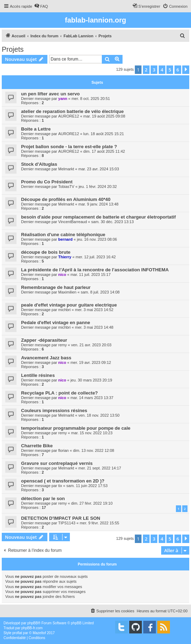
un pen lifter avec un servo (50, 94)
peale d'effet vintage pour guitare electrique (69, 305)
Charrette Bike (37, 446)
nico (62, 274)
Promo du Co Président (47, 182)
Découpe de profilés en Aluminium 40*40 (66, 199)
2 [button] (146, 70)
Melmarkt (66, 169)
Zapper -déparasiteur (44, 340)
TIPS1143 (67, 523)
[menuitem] (41, 6)
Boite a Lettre (36, 129)
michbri (64, 310)
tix (60, 486)
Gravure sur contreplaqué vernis (57, 463)
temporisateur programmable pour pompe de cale (76, 428)
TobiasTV (66, 187)
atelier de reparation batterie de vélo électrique (72, 111)
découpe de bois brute (46, 252)
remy (62, 345)
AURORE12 (69, 116)
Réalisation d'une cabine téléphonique (63, 235)
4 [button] (162, 70)
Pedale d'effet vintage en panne (56, 323)
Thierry (65, 257)
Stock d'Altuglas (39, 164)
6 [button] (178, 70)
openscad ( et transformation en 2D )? (63, 481)
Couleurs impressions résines (54, 411)
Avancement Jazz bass (46, 358)
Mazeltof (39, 633)
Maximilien (67, 292)
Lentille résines (38, 375)
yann (63, 99)
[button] (186, 70)
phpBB (33, 623)
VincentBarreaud (73, 222)
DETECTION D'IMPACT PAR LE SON (61, 518)
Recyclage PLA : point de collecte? (60, 393)
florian (64, 450)
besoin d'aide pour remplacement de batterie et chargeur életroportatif (98, 217)
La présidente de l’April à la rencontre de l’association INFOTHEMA (95, 270)
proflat (17, 633)
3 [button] (154, 70)
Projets (13, 49)
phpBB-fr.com (32, 628)
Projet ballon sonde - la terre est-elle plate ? (69, 147)
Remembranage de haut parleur (56, 287)
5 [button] (170, 70)
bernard (65, 239)
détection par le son (43, 498)
